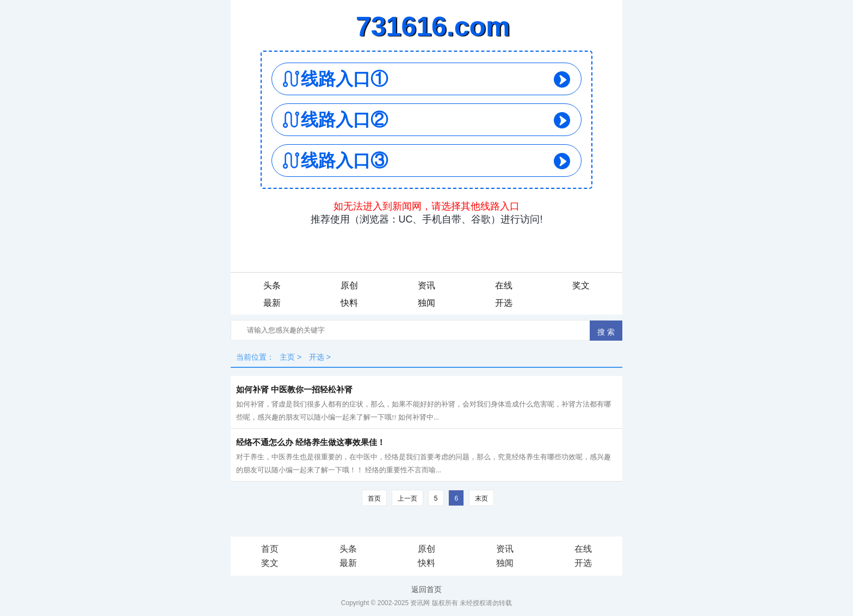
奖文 (581, 285)
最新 (272, 303)
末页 (481, 498)
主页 (287, 357)
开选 (504, 303)
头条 (272, 285)
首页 (374, 498)
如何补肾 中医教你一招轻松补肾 (294, 390)
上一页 (407, 498)
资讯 (426, 285)
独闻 (426, 303)
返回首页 (426, 589)
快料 (349, 303)
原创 (349, 285)
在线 (504, 285)
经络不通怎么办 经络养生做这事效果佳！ (311, 442)
